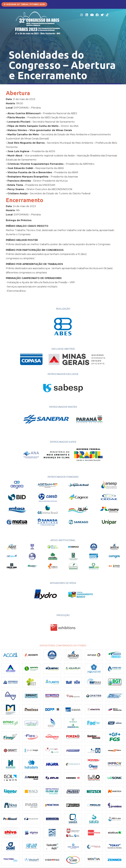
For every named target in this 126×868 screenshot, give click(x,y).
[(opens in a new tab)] (10, 656)
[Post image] (31, 711)
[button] (63, 42)
